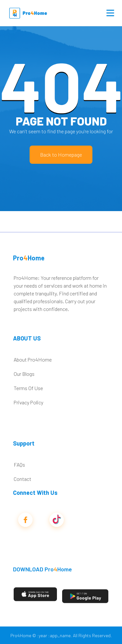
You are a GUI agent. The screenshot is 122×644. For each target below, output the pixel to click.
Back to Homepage (61, 155)
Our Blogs (24, 374)
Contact (22, 479)
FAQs (19, 465)
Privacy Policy (28, 402)
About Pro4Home (33, 359)
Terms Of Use (28, 388)
